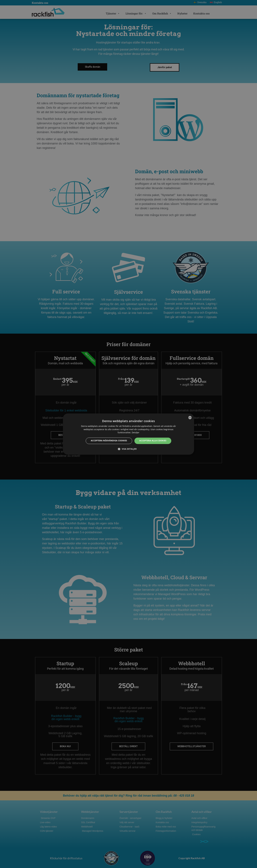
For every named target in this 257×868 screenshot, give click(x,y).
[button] (128, 449)
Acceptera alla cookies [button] (153, 441)
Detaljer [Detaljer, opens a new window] (136, 433)
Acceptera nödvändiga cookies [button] (109, 441)
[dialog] (128, 434)
